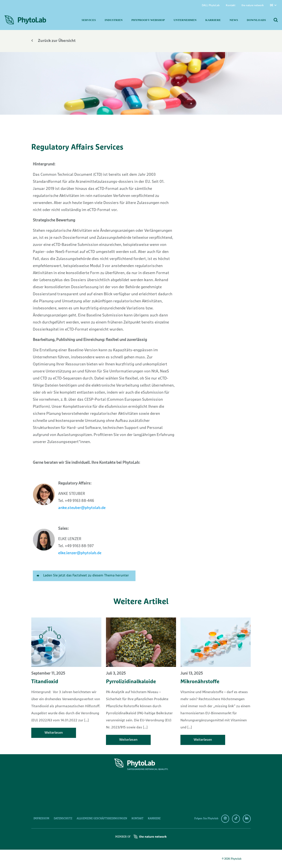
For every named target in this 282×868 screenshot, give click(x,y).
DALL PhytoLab (211, 6)
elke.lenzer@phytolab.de (80, 553)
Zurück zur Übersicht (53, 41)
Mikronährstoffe (200, 682)
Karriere (154, 819)
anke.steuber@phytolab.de (82, 508)
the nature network (253, 6)
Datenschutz (63, 819)
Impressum (41, 819)
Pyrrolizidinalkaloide (131, 682)
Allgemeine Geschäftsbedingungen (102, 819)
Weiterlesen (54, 733)
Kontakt (231, 6)
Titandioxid (45, 682)
